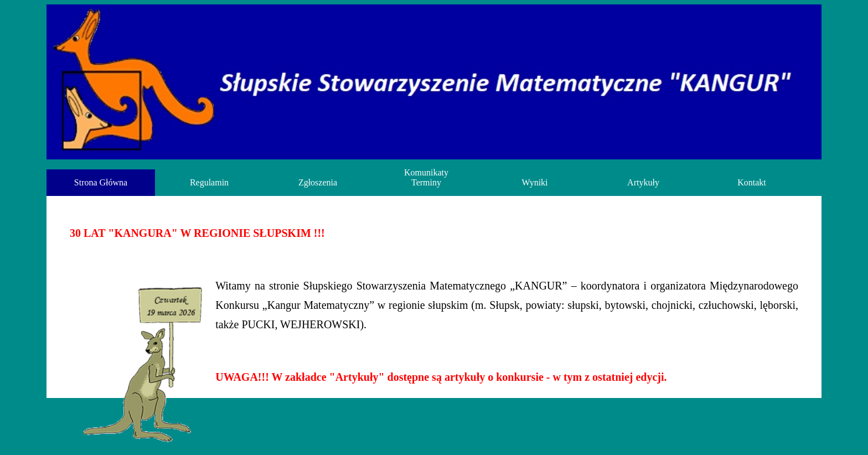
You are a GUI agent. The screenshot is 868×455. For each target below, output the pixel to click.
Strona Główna (101, 182)
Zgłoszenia (318, 182)
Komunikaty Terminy (426, 177)
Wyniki (534, 182)
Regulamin (209, 182)
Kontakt (752, 182)
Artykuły (643, 182)
